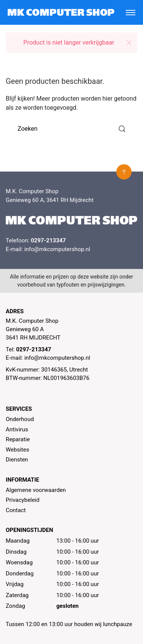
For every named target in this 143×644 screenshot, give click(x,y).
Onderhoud (20, 419)
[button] (129, 43)
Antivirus (17, 429)
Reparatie (18, 439)
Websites (17, 450)
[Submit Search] (122, 129)
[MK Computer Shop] (61, 12)
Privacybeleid (23, 500)
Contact (16, 510)
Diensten (17, 460)
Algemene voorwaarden (36, 490)
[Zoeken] (71, 129)
